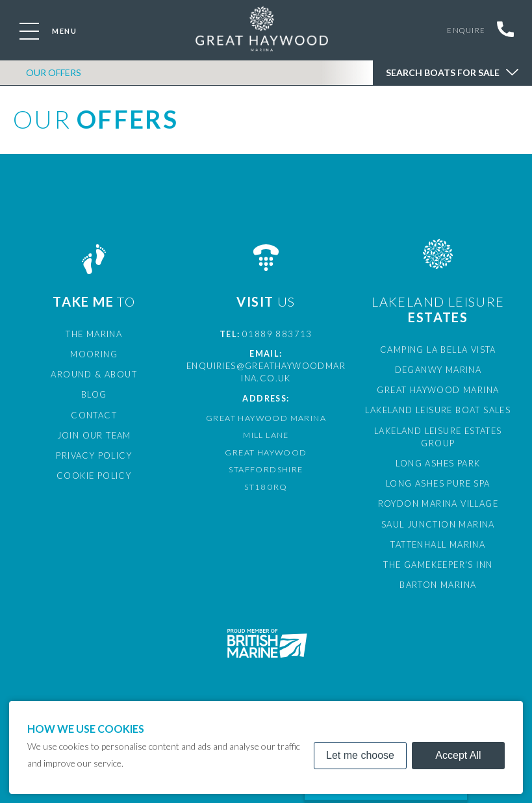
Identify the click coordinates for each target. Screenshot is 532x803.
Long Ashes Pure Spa (438, 467)
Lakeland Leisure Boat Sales (438, 408)
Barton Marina (438, 565)
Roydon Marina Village (438, 486)
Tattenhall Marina (438, 526)
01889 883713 (277, 334)
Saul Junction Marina (438, 506)
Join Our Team (94, 432)
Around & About (94, 373)
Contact (94, 412)
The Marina (94, 334)
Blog (94, 392)
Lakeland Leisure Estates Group (438, 428)
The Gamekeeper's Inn (438, 545)
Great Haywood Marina (438, 388)
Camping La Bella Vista (438, 349)
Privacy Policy (94, 451)
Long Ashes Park (438, 447)
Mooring (94, 353)
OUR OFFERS (54, 77)
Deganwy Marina (438, 369)
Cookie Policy (94, 471)
